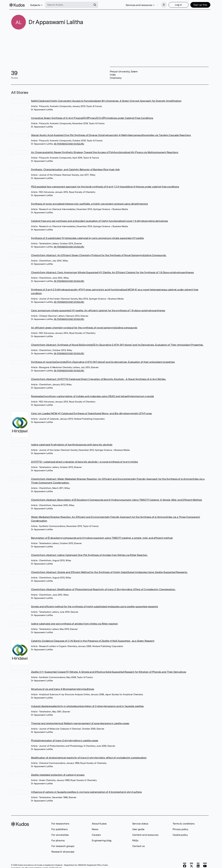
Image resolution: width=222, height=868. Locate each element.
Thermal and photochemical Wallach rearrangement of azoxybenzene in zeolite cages (80, 722)
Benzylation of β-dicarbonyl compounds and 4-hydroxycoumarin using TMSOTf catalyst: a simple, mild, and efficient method (102, 537)
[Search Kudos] (70, 4)
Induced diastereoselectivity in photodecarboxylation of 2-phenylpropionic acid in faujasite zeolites (87, 705)
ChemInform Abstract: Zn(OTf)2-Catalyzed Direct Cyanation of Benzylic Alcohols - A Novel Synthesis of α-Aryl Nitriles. (99, 378)
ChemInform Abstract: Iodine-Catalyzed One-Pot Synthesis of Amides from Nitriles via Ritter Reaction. (89, 554)
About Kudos (99, 823)
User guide (138, 828)
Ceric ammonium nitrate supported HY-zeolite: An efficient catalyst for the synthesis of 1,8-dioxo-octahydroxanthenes (98, 310)
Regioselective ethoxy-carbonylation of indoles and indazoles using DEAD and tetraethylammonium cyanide (92, 395)
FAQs (135, 840)
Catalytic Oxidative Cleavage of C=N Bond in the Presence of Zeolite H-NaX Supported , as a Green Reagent (93, 640)
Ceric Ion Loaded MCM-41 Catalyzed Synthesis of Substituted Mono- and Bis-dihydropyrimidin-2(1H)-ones (91, 412)
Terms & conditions (184, 823)
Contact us (138, 845)
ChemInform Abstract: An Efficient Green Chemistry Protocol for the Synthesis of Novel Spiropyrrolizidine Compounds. (99, 254)
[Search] (97, 4)
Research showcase (63, 851)
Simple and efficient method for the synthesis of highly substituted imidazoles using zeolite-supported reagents (94, 606)
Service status (140, 823)
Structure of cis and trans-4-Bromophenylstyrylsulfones (62, 688)
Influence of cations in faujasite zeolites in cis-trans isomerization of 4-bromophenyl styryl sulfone (86, 791)
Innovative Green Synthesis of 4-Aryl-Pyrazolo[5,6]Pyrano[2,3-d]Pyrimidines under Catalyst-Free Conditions (92, 117)
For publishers (59, 828)
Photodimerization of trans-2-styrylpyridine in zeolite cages (65, 740)
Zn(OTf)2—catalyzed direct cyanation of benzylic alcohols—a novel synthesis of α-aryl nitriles (84, 461)
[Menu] (162, 4)
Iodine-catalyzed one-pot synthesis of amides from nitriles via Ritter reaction (74, 623)
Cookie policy (180, 834)
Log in (177, 4)
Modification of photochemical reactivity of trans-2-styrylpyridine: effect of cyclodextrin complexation (89, 757)
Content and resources (145, 834)
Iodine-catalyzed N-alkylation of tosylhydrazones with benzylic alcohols (72, 444)
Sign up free (199, 4)
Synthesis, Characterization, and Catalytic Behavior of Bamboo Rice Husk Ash (75, 169)
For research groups (63, 845)
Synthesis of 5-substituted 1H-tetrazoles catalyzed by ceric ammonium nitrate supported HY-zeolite (87, 237)
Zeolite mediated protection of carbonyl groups (58, 774)
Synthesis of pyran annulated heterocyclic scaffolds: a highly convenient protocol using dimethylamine (89, 203)
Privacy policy (180, 828)
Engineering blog (102, 840)
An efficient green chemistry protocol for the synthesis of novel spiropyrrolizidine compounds (84, 327)
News (95, 828)
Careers (96, 834)
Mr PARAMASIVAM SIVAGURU (69, 143)
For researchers (60, 823)
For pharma (58, 840)
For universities (60, 834)
